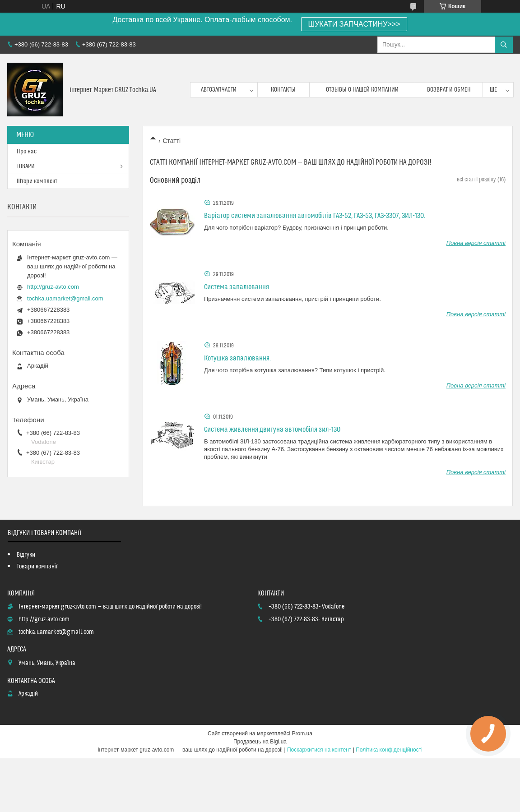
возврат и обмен (449, 90)
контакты (283, 90)
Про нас (27, 152)
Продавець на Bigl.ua (260, 742)
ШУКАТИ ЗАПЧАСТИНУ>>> (354, 24)
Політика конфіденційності (389, 750)
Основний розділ (175, 180)
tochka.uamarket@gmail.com (65, 298)
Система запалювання (237, 287)
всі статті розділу (476, 180)
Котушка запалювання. (237, 358)
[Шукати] (504, 45)
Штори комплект (37, 181)
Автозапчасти (219, 90)
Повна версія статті (476, 243)
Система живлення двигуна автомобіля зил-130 (272, 429)
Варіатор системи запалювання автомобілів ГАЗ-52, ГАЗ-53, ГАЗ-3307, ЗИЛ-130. (315, 216)
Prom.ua (302, 734)
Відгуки (26, 555)
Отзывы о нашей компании (362, 90)
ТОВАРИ (26, 166)
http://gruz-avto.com (53, 287)
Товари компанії (37, 567)
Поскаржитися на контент (319, 750)
